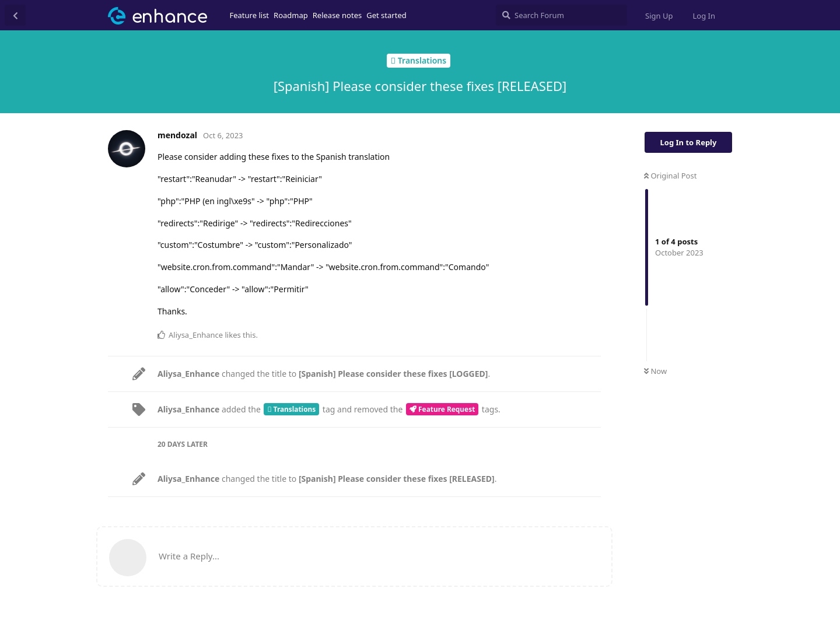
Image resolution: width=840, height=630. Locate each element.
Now (655, 371)
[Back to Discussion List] (15, 15)
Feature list (250, 15)
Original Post (670, 176)
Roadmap (291, 15)
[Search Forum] (561, 15)
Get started (386, 15)
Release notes (337, 15)
